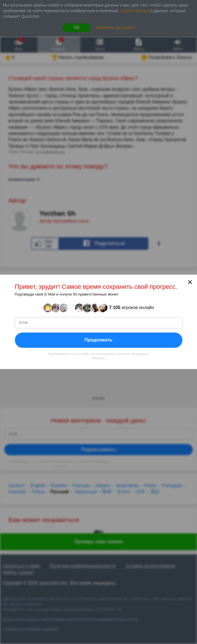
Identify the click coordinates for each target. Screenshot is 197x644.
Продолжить (98, 340)
